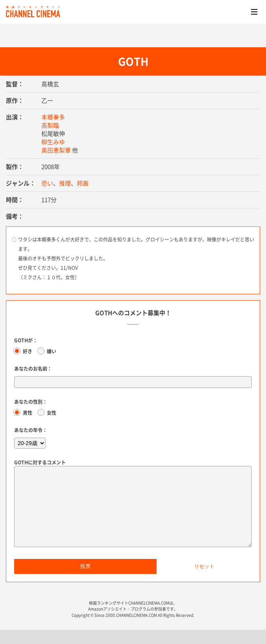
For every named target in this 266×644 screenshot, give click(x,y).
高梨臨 (50, 125)
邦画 (83, 183)
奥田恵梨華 (56, 150)
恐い (47, 183)
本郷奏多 (53, 117)
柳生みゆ (53, 142)
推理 (65, 183)
